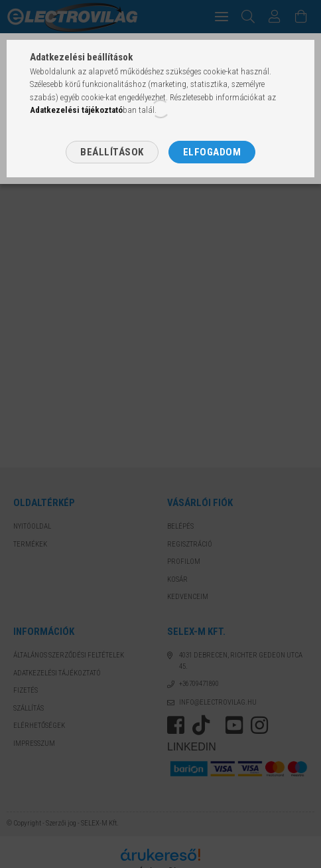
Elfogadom (212, 152)
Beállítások (112, 152)
